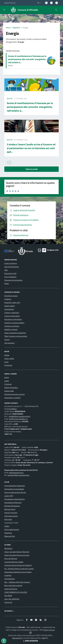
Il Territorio (8, 384)
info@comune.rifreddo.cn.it (18, 419)
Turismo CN (8, 602)
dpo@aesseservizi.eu (16, 473)
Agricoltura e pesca (11, 296)
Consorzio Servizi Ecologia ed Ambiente (18, 565)
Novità (10, 98)
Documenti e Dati (10, 273)
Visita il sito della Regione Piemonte (17, 552)
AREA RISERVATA (30, 641)
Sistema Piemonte (11, 589)
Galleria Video (9, 391)
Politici (7, 284)
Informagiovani (10, 579)
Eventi (7, 377)
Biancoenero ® (17, 638)
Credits (7, 526)
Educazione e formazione (13, 319)
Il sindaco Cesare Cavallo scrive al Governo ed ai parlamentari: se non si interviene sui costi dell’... (31, 148)
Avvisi (6, 362)
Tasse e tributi (9, 358)
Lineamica (8, 575)
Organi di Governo (11, 263)
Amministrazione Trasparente (15, 486)
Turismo (7, 340)
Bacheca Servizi (10, 509)
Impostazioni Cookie (11, 523)
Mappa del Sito (10, 536)
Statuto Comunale (11, 513)
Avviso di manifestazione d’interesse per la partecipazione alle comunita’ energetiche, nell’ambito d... (27, 59)
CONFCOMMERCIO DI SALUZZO (16, 592)
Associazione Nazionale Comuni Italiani (18, 572)
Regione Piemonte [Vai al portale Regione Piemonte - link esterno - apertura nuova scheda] (10, 3)
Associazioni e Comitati (12, 398)
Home (8, 28)
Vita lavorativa (9, 343)
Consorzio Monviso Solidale (14, 562)
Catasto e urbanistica (12, 313)
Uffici (6, 270)
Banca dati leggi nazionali (13, 585)
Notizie (7, 355)
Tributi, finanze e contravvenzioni (16, 336)
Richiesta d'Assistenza (12, 506)
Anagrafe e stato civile (12, 302)
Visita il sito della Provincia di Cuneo (17, 555)
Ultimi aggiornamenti (12, 529)
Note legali (8, 519)
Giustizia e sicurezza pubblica (14, 323)
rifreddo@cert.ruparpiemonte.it (19, 416)
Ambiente (8, 299)
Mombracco (8, 548)
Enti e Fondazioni (10, 277)
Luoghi (7, 381)
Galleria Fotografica (11, 388)
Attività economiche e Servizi (14, 394)
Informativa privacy (11, 516)
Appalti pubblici (10, 306)
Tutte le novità (32, 169)
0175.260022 (12, 409)
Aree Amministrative (12, 267)
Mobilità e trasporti (11, 329)
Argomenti (16, 28)
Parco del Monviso (11, 559)
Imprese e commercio (12, 326)
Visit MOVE (8, 596)
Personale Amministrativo (13, 280)
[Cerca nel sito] (56, 10)
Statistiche (8, 533)
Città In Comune (49, 630)
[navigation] (4, 10)
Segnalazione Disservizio (13, 503)
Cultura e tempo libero (12, 316)
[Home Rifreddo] (24, 10)
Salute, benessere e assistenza (15, 333)
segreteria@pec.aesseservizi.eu (18, 475)
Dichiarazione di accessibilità (14, 489)
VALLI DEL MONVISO (12, 599)
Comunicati (8, 365)
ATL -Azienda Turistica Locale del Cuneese (19, 569)
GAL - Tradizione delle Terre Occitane (17, 582)
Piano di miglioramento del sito (15, 492)
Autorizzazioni (9, 309)
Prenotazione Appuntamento (14, 499)
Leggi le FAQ (9, 496)
